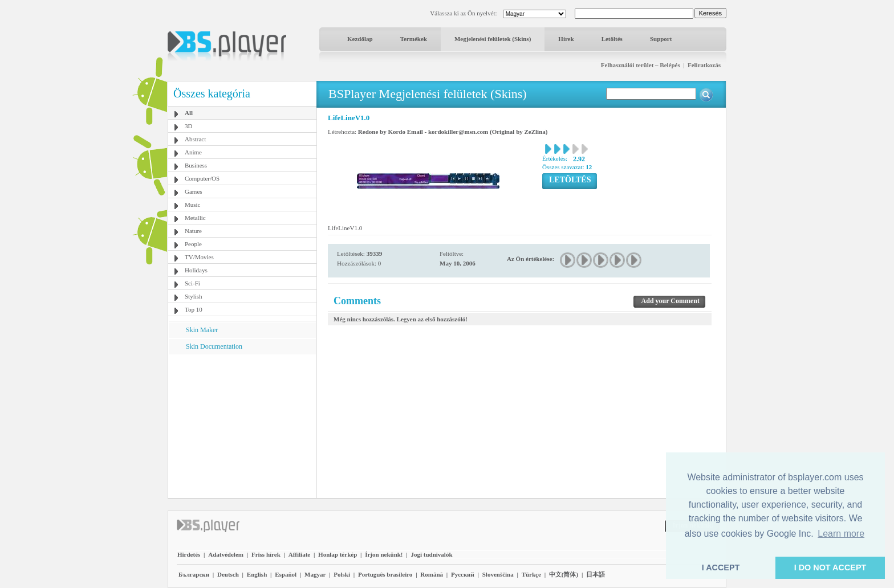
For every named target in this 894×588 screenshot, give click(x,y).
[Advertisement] (242, 426)
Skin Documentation (214, 346)
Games (194, 191)
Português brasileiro (385, 574)
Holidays (196, 270)
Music (193, 205)
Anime (193, 152)
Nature (193, 231)
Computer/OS (202, 178)
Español (286, 574)
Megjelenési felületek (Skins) (493, 39)
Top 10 (194, 309)
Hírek (566, 39)
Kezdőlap (360, 39)
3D (188, 126)
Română (432, 574)
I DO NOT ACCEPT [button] (830, 567)
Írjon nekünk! (384, 554)
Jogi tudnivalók (431, 554)
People (193, 244)
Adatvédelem (226, 554)
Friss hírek (266, 554)
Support (661, 39)
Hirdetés (189, 554)
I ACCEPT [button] (721, 567)
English (257, 574)
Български (194, 574)
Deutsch (228, 574)
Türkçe (531, 574)
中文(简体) (564, 574)
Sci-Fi (192, 283)
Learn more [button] (841, 534)
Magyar (315, 574)
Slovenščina (498, 574)
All (189, 113)
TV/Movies (199, 257)
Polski (342, 574)
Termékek (414, 39)
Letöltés (612, 39)
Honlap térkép (338, 554)
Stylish (194, 296)
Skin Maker (202, 330)
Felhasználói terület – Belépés (641, 65)
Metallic (195, 218)
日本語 (596, 574)
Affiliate (299, 554)
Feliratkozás (704, 65)
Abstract (195, 139)
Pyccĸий (463, 574)
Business (196, 165)
